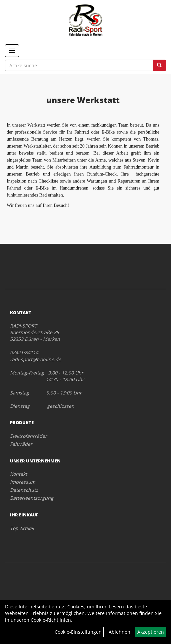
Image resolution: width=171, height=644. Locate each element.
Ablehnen (119, 632)
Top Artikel (22, 528)
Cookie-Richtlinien (51, 620)
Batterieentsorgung (32, 498)
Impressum (23, 482)
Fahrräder (21, 444)
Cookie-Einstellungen (78, 632)
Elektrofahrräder (28, 436)
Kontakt (18, 474)
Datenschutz (24, 490)
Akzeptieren (151, 632)
